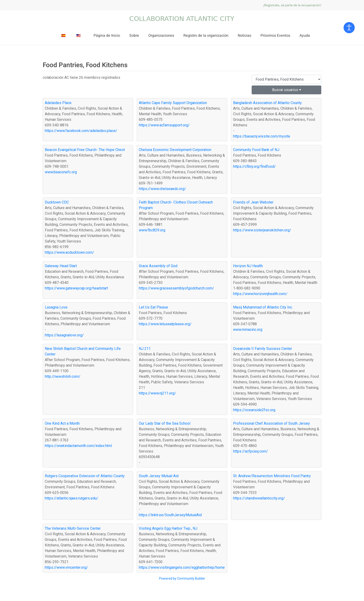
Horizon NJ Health (248, 266)
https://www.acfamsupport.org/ (164, 125)
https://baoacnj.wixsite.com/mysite (262, 136)
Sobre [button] (134, 36)
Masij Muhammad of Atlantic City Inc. (263, 307)
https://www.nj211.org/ (157, 393)
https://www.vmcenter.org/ (66, 567)
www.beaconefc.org (61, 172)
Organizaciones (161, 36)
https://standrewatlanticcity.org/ (259, 498)
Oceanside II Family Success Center (263, 349)
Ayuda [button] (305, 36)
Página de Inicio (107, 36)
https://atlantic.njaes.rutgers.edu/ (71, 498)
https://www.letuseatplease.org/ (165, 324)
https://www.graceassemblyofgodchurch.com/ (176, 288)
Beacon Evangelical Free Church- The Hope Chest (85, 150)
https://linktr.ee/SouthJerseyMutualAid (170, 515)
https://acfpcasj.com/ (250, 451)
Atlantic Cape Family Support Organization (173, 103)
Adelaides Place (58, 103)
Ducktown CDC (57, 202)
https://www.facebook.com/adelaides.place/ (81, 131)
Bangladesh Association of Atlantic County (267, 103)
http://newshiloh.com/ (63, 376)
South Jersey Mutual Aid (159, 476)
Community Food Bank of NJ (256, 150)
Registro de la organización (206, 36)
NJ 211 (145, 349)
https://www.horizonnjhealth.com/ (260, 294)
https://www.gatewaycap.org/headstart (76, 288)
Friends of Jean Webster (253, 202)
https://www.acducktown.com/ (69, 252)
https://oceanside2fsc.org (254, 410)
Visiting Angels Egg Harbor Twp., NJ (168, 528)
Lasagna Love (56, 307)
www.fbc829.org (152, 230)
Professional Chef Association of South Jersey (271, 423)
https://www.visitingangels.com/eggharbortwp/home (182, 567)
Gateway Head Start (61, 266)
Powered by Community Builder (182, 578)
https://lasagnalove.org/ (64, 335)
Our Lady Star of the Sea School (165, 423)
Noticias (244, 36)
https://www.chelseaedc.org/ (162, 189)
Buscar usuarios (287, 90)
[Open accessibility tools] (349, 28)
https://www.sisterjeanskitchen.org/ (262, 230)
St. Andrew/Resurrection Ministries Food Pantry (272, 476)
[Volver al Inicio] (182, 19)
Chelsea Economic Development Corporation (175, 150)
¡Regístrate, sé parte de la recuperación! (292, 5)
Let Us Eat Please (153, 307)
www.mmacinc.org (248, 330)
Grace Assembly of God (158, 266)
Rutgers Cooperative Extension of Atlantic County (85, 476)
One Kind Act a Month (62, 423)
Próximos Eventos (275, 36)
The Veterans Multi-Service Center (73, 528)
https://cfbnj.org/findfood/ (254, 166)
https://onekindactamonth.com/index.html (78, 446)
